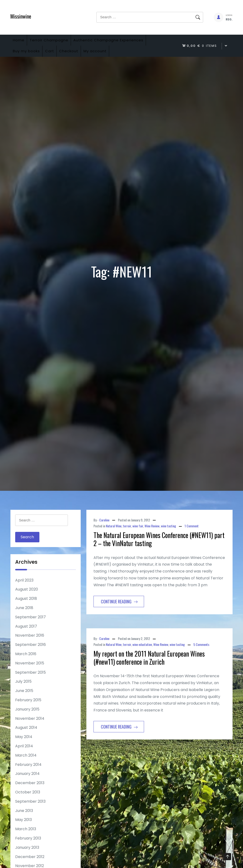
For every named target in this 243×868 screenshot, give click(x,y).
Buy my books (29, 57)
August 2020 (27, 597)
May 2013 (23, 827)
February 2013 (28, 846)
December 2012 (30, 864)
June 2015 (24, 698)
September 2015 (30, 680)
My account (111, 57)
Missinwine (21, 16)
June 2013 (24, 818)
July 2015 (23, 689)
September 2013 (30, 809)
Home (21, 42)
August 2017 (26, 634)
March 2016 (26, 661)
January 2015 (27, 717)
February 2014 (28, 772)
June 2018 (24, 615)
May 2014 (24, 744)
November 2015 (30, 670)
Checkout (80, 57)
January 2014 (27, 781)
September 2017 (30, 624)
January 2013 (27, 855)
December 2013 (30, 790)
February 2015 (28, 707)
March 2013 (26, 836)
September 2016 (30, 652)
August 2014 (26, 735)
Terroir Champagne (56, 42)
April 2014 (24, 753)
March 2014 (26, 763)
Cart (56, 57)
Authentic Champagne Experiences (120, 42)
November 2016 (30, 643)
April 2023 (24, 588)
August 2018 (26, 606)
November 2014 (30, 726)
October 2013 (28, 799)
